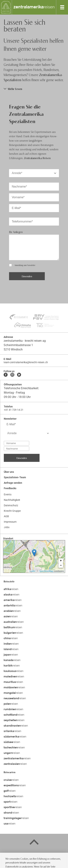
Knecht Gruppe (12, 511)
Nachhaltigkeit (12, 500)
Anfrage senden (13, 483)
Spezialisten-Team (15, 477)
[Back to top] (34, 843)
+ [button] (61, 561)
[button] (34, 89)
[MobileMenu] (62, 7)
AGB (6, 516)
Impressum (10, 522)
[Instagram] (12, 375)
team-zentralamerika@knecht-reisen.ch (26, 362)
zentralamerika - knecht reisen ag (25, 341)
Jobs (7, 527)
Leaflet (32, 571)
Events (8, 494)
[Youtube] (19, 375)
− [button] (61, 565)
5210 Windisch (13, 349)
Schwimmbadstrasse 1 (18, 345)
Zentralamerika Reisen (37, 158)
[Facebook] (6, 375)
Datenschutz (11, 505)
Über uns (9, 472)
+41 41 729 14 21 (14, 410)
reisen (34, 7)
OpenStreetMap (46, 571)
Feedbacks (10, 488)
